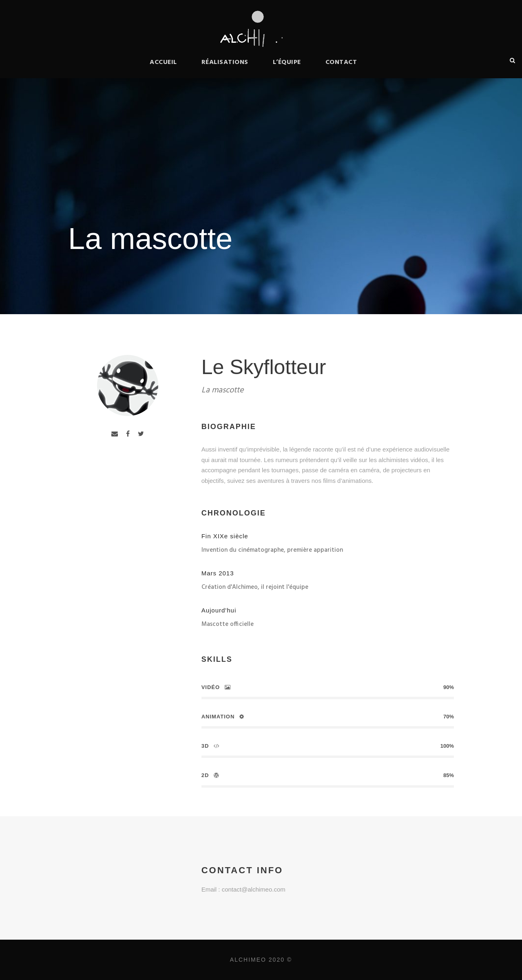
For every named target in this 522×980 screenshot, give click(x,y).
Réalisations (225, 62)
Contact (341, 62)
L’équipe (287, 62)
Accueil (163, 62)
